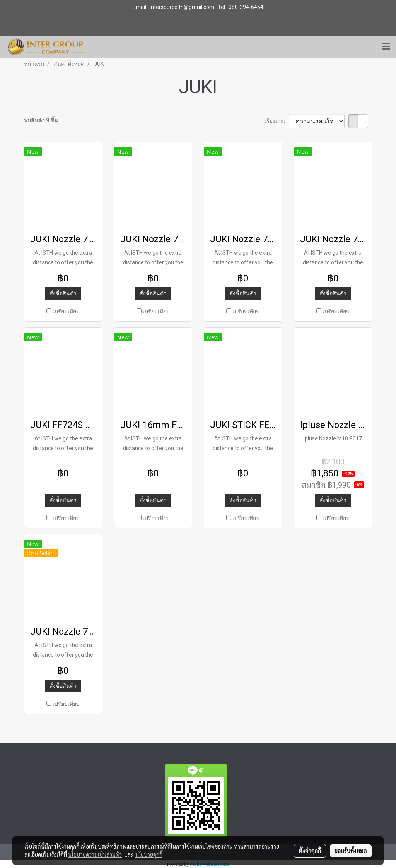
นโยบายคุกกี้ (149, 854)
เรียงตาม (277, 121)
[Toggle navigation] (386, 47)
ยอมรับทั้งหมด (351, 851)
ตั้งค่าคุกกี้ (310, 851)
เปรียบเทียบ (66, 312)
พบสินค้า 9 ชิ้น (41, 120)
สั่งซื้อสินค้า (63, 293)
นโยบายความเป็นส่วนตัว (95, 854)
